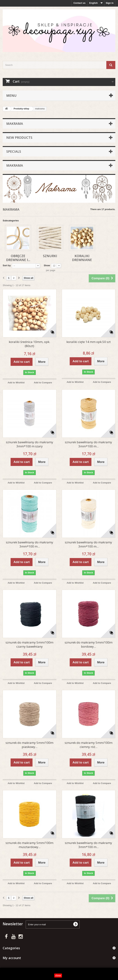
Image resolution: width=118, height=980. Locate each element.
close (58, 976)
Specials (14, 151)
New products (19, 137)
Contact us (79, 3)
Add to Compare (43, 383)
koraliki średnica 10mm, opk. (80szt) (29, 344)
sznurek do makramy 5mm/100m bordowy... (89, 644)
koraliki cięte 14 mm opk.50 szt (89, 342)
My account (12, 958)
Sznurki (50, 256)
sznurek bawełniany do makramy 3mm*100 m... (88, 444)
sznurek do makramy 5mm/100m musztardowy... (29, 845)
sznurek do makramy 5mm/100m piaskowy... (29, 745)
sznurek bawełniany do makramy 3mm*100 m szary (30, 444)
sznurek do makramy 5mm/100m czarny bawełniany (29, 644)
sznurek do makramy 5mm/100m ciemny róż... (89, 745)
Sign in (110, 3)
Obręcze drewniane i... (18, 258)
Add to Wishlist (16, 383)
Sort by (7, 265)
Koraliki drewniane (82, 258)
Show (47, 265)
